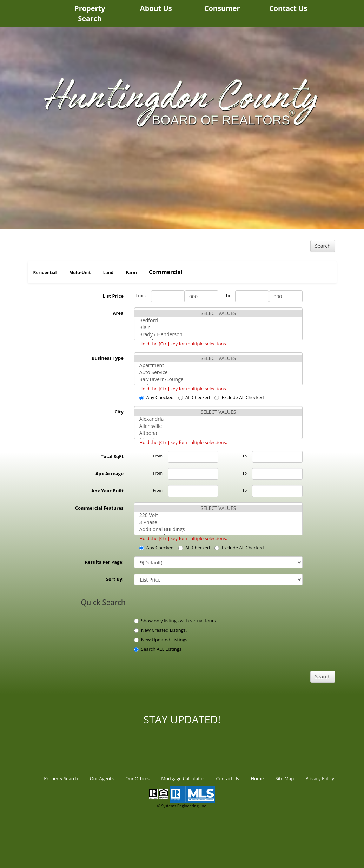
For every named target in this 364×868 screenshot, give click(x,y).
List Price (113, 296)
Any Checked (157, 397)
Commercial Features (99, 508)
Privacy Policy (320, 778)
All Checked (194, 397)
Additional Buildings (219, 529)
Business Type (108, 358)
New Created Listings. (161, 630)
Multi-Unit (80, 273)
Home (257, 778)
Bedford (219, 320)
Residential (45, 273)
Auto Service (219, 372)
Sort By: (115, 579)
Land (108, 273)
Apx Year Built (107, 491)
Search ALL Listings (158, 649)
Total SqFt (112, 456)
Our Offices (137, 778)
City (119, 412)
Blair (219, 327)
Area (118, 313)
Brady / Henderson (219, 334)
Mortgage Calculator (183, 778)
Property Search (90, 13)
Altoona (219, 433)
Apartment (219, 365)
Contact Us (288, 8)
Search (323, 246)
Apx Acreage (110, 473)
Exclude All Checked (239, 397)
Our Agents (102, 778)
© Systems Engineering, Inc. (182, 806)
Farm (131, 273)
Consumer (222, 8)
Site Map (285, 778)
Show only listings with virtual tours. (176, 621)
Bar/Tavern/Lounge (219, 379)
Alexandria (219, 419)
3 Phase (219, 522)
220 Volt (219, 515)
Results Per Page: (104, 562)
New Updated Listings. (161, 640)
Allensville (219, 426)
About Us (156, 8)
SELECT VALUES (219, 313)
